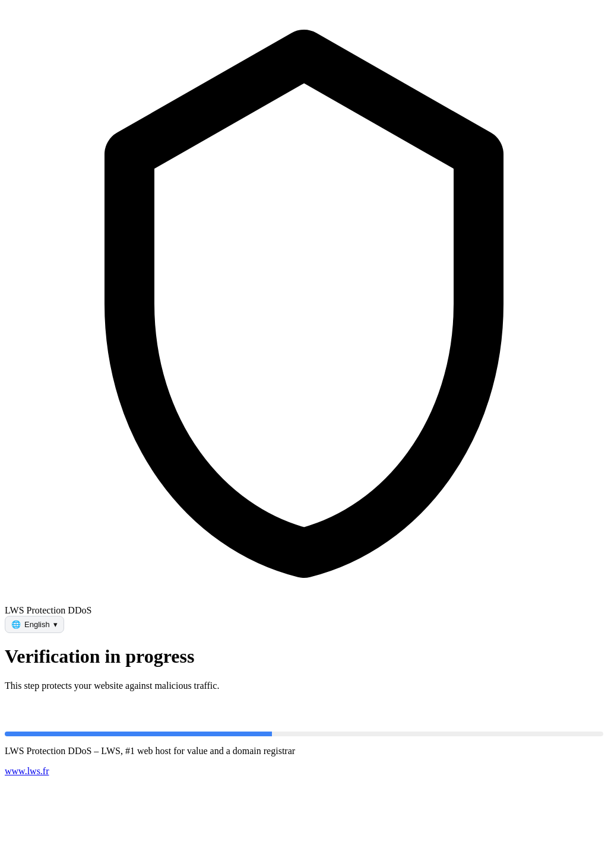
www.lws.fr (27, 771)
